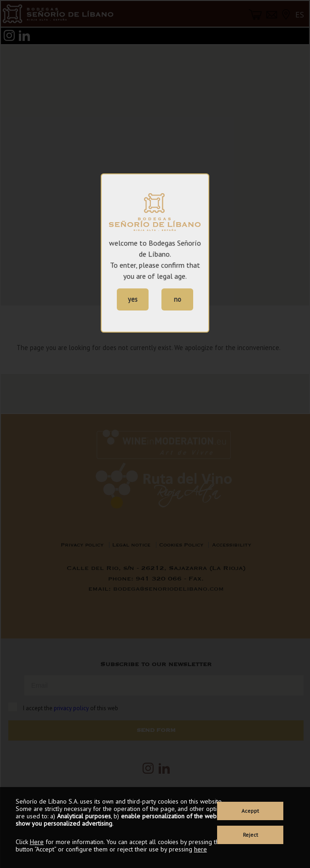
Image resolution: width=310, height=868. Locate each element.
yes (133, 299)
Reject (250, 835)
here (201, 849)
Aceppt (250, 811)
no (178, 299)
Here (37, 842)
